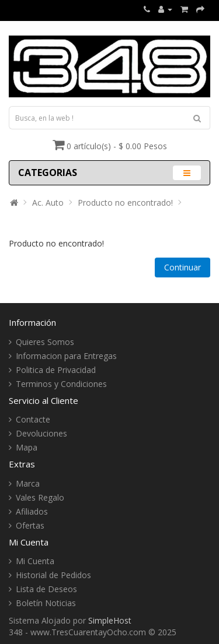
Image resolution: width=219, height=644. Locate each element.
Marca (28, 483)
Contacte (33, 419)
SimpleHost (110, 620)
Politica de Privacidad (56, 370)
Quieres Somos (45, 342)
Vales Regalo (40, 497)
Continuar (182, 267)
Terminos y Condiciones (61, 384)
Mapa (27, 447)
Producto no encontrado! (125, 203)
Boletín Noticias (46, 603)
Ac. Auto (48, 203)
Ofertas (30, 525)
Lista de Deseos (46, 589)
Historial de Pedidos (53, 575)
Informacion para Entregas (66, 356)
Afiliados (32, 511)
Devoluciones (41, 433)
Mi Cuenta (35, 561)
